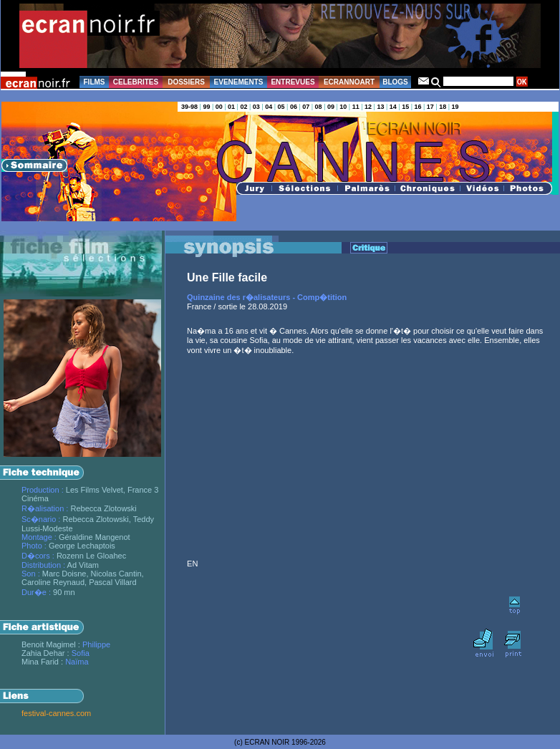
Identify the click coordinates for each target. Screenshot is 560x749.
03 (256, 107)
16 (417, 107)
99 (206, 107)
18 (443, 107)
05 (281, 107)
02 (243, 107)
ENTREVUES (293, 82)
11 (356, 107)
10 (343, 107)
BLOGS (395, 82)
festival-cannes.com (56, 713)
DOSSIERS (186, 82)
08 (319, 107)
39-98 (189, 107)
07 (306, 107)
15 (405, 107)
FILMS (95, 82)
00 (219, 107)
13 (380, 107)
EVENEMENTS (239, 82)
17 (430, 107)
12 (368, 107)
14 (393, 107)
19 (455, 107)
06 (294, 107)
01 (231, 107)
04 (269, 107)
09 (331, 107)
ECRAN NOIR (267, 742)
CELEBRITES (136, 82)
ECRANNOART (349, 82)
